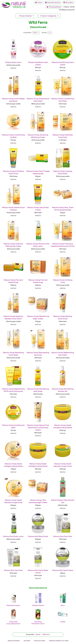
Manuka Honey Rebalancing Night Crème (38, 318)
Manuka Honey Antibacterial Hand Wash (38, 100)
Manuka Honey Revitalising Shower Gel (63, 390)
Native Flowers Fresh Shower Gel (63, 501)
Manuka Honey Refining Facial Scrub (63, 318)
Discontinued (38, 27)
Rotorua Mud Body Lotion (13, 536)
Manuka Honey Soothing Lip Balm (13, 426)
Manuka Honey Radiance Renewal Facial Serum (13, 318)
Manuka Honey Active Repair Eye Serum (13, 100)
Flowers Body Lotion (13, 62)
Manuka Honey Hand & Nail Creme (38, 209)
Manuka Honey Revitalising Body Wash (38, 390)
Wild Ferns (38, 23)
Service (53, 2)
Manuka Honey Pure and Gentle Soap (13, 281)
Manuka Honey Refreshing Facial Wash (13, 354)
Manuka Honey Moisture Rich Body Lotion (38, 245)
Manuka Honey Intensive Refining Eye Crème (13, 245)
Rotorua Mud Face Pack (63, 536)
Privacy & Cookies (40, 641)
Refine (36, 33)
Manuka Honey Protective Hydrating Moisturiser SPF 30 (63, 245)
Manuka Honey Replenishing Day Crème (63, 354)
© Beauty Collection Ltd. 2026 (59, 641)
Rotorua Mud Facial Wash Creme (38, 572)
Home (38, 2)
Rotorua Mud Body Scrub (38, 536)
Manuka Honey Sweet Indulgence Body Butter (63, 426)
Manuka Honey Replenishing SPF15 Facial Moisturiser (13, 390)
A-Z (50, 33)
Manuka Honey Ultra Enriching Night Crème (38, 501)
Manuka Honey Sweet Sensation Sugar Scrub (63, 465)
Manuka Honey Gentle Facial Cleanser (13, 209)
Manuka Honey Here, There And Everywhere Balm (63, 209)
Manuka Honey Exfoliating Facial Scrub (13, 172)
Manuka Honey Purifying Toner (63, 281)
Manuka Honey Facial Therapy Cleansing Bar (38, 172)
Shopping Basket (54, 7)
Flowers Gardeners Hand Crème (38, 64)
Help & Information (14, 641)
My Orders (68, 2)
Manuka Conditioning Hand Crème (63, 64)
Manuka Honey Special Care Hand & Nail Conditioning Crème (38, 428)
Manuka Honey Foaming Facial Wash (63, 172)
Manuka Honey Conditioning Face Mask (63, 100)
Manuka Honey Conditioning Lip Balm (13, 136)
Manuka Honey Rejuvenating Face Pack (38, 354)
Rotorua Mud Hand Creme (63, 570)
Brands (27, 16)
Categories (50, 16)
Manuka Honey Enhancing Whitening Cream (38, 136)
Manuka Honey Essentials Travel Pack (63, 136)
